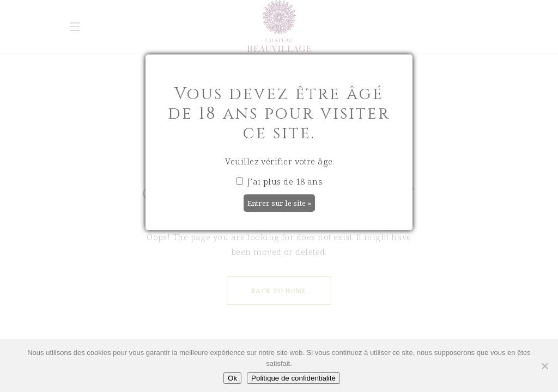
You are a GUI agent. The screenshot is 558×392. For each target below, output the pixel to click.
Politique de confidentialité (293, 378)
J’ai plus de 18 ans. (280, 181)
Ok (232, 378)
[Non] (544, 366)
